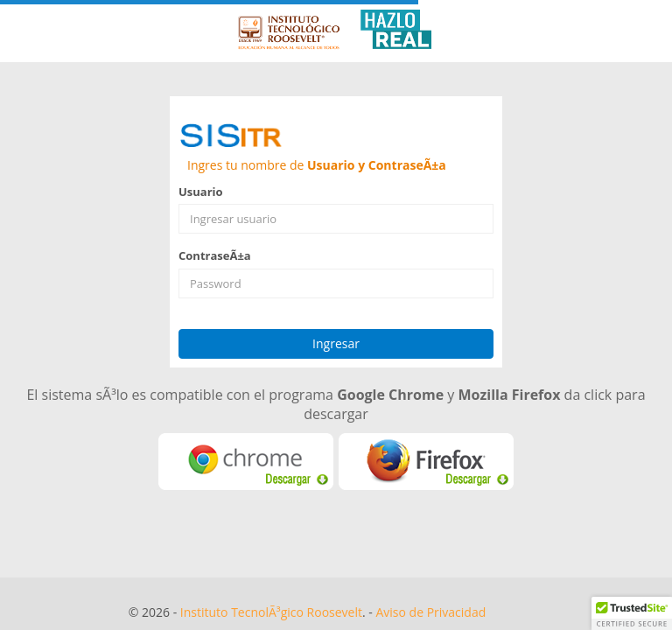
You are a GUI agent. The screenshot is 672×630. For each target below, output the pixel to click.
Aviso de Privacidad (430, 612)
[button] (632, 613)
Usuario (201, 192)
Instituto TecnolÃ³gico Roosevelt (271, 612)
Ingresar (336, 343)
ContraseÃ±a (215, 255)
